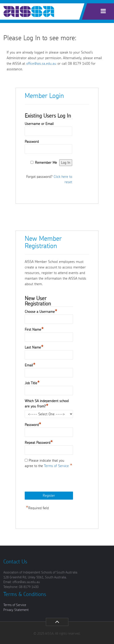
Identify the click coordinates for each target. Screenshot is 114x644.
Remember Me (46, 163)
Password (32, 142)
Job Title (32, 383)
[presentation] (59, 480)
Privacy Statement (16, 610)
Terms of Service (57, 466)
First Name (34, 329)
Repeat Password (39, 442)
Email (30, 365)
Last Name (34, 347)
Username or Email (39, 124)
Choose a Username (41, 311)
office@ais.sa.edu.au (41, 64)
